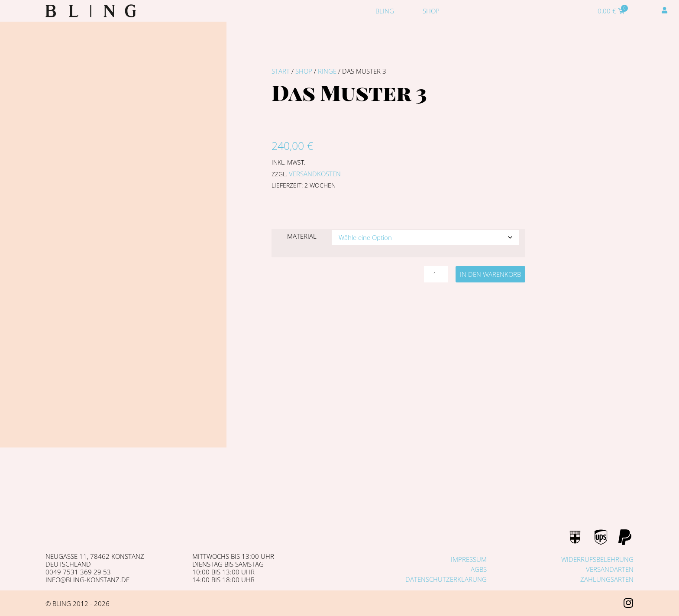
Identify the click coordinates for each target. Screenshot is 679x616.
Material (302, 236)
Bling (385, 11)
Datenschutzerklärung (446, 579)
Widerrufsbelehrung (597, 559)
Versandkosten (315, 174)
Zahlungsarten (607, 579)
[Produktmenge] (436, 274)
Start (281, 71)
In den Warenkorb (490, 274)
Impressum (469, 559)
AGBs (479, 569)
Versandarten (610, 569)
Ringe (327, 71)
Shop (431, 11)
